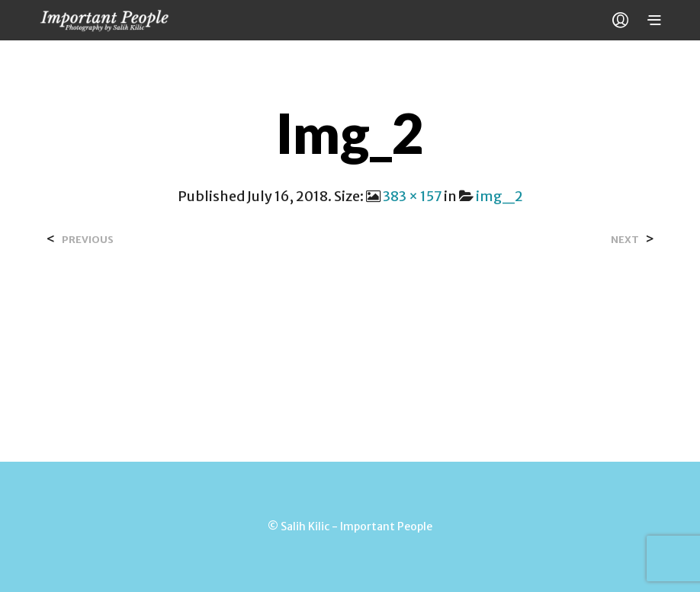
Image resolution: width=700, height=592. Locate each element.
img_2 (499, 196)
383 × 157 (412, 196)
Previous (88, 240)
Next (625, 240)
